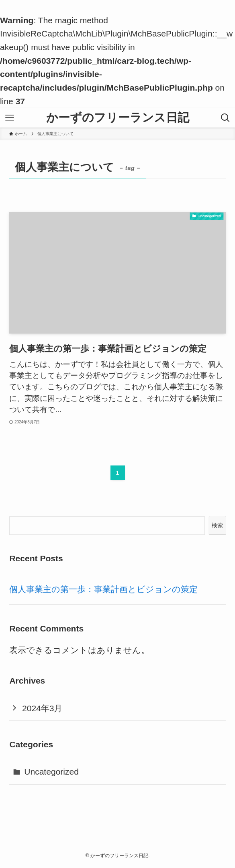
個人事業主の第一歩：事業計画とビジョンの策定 (103, 589)
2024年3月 (42, 708)
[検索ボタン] (225, 118)
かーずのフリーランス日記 (118, 118)
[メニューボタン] (10, 118)
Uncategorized (51, 772)
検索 (217, 525)
